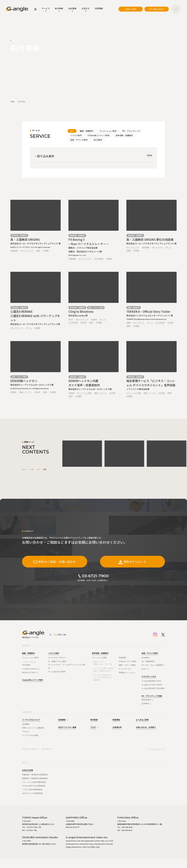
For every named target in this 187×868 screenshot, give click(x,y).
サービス (46, 8)
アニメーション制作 (108, 131)
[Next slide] (31, 469)
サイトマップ (47, 749)
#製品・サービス (25, 392)
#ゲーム (168, 247)
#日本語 (83, 323)
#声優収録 (14, 251)
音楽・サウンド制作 (79, 140)
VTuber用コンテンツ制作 (99, 135)
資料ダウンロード (132, 562)
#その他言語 (99, 259)
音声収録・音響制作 (124, 135)
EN (60, 635)
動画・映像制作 (87, 131)
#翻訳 (128, 323)
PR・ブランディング (131, 131)
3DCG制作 (98, 140)
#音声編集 (145, 247)
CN (64, 635)
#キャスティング (27, 251)
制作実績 (59, 8)
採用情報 (99, 8)
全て (72, 131)
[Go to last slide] (24, 469)
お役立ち (86, 8)
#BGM (71, 319)
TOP (12, 102)
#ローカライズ (157, 247)
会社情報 (72, 8)
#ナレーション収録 (84, 393)
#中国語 (46, 251)
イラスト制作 (76, 135)
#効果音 (94, 319)
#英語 (38, 251)
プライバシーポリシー (31, 749)
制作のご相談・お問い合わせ (55, 562)
